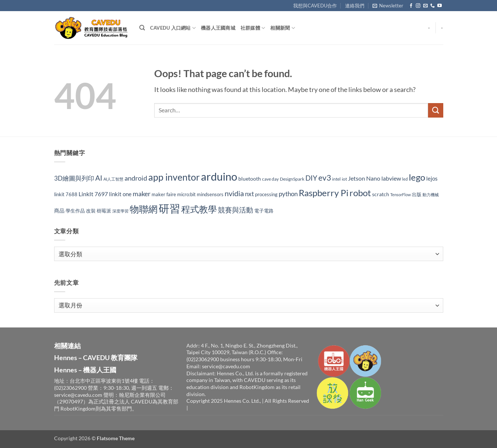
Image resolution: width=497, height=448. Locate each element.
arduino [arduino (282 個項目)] (219, 177)
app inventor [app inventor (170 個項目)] (174, 177)
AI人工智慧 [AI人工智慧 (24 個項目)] (113, 179)
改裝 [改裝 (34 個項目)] (91, 211)
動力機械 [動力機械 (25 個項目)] (431, 195)
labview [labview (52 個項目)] (391, 178)
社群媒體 (253, 28)
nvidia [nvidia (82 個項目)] (234, 193)
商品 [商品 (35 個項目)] (59, 210)
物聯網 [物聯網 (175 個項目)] (144, 209)
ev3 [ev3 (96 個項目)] (325, 177)
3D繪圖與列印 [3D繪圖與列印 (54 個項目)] (74, 178)
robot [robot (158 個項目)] (360, 193)
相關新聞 (282, 28)
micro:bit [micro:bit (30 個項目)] (186, 195)
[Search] (142, 28)
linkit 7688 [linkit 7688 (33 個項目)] (66, 194)
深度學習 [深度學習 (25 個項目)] (120, 211)
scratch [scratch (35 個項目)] (381, 194)
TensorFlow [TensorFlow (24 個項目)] (400, 195)
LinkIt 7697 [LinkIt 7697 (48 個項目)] (93, 194)
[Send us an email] (425, 6)
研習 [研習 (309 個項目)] (169, 208)
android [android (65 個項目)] (136, 178)
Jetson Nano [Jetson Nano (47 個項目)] (364, 178)
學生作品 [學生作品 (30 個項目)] (75, 211)
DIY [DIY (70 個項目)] (311, 178)
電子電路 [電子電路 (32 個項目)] (264, 211)
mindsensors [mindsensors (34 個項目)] (210, 194)
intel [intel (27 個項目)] (336, 179)
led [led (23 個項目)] (405, 179)
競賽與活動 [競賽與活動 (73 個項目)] (236, 210)
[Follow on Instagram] (418, 6)
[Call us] (433, 6)
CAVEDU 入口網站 (173, 28)
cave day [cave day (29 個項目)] (270, 179)
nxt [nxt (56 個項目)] (249, 194)
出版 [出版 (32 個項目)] (417, 194)
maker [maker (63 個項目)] (142, 194)
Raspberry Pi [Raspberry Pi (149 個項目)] (324, 193)
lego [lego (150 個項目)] (417, 177)
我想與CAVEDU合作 (315, 6)
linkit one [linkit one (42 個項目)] (120, 194)
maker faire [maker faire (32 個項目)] (164, 194)
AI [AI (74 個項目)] (99, 178)
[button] (388, 6)
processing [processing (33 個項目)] (266, 194)
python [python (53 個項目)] (288, 194)
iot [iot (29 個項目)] (344, 179)
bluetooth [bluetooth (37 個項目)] (250, 179)
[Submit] (435, 110)
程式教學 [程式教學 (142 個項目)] (199, 209)
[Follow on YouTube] (440, 6)
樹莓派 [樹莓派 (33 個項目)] (104, 211)
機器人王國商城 (218, 28)
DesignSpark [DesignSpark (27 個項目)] (292, 179)
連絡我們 (355, 6)
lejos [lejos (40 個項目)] (432, 179)
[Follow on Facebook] (411, 6)
